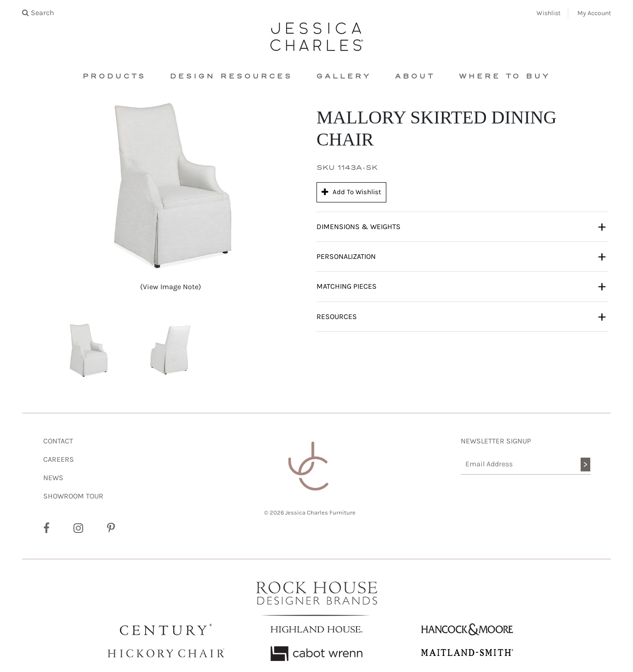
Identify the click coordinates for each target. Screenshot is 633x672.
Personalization (461, 256)
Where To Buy (505, 76)
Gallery (344, 76)
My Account (594, 13)
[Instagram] (78, 528)
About (415, 76)
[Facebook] (46, 528)
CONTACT (58, 441)
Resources (461, 316)
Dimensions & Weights (461, 226)
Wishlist (548, 13)
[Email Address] (526, 464)
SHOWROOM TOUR (73, 496)
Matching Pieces (461, 286)
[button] (88, 350)
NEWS (53, 478)
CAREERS (59, 459)
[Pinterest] (111, 528)
